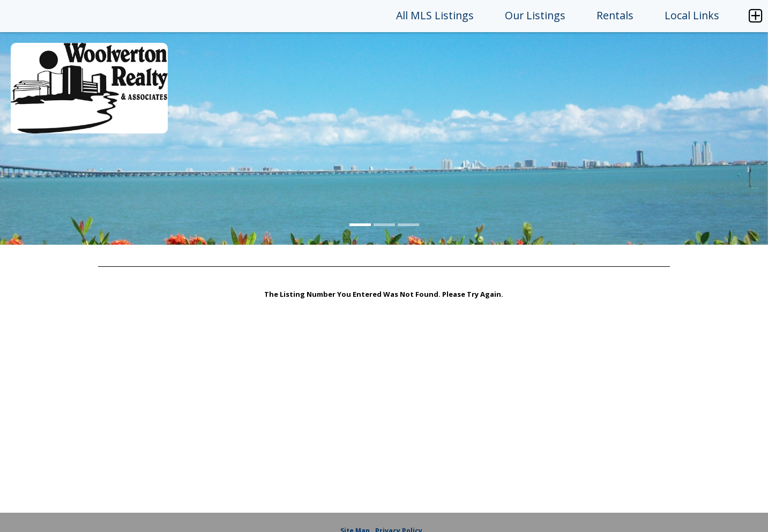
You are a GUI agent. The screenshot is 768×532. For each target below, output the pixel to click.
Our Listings (535, 15)
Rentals (615, 15)
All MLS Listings (435, 15)
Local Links (692, 15)
